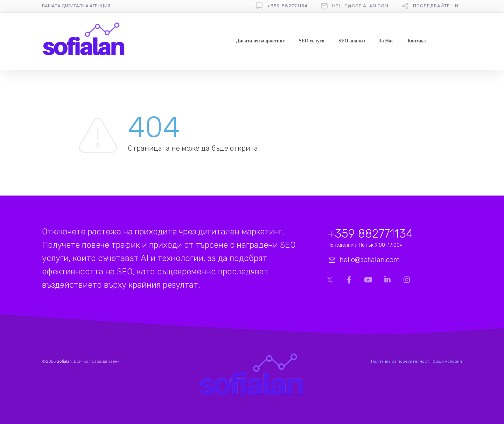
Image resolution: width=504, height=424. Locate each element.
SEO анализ (352, 41)
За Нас (386, 41)
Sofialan (64, 361)
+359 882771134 (287, 6)
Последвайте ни (436, 6)
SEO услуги (312, 41)
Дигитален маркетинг (260, 41)
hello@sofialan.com (360, 6)
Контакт (417, 41)
